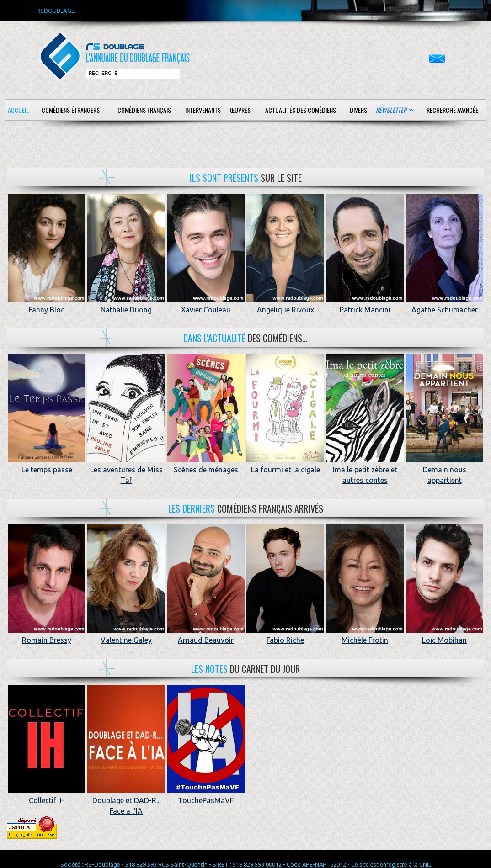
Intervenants (203, 110)
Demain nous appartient (444, 470)
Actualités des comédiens (301, 110)
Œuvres (240, 110)
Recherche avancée (452, 110)
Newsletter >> (394, 110)
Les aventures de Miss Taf (126, 470)
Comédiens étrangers (71, 110)
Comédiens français (144, 110)
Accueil (18, 110)
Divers (358, 110)
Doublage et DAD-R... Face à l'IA (126, 801)
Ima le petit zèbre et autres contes (365, 470)
